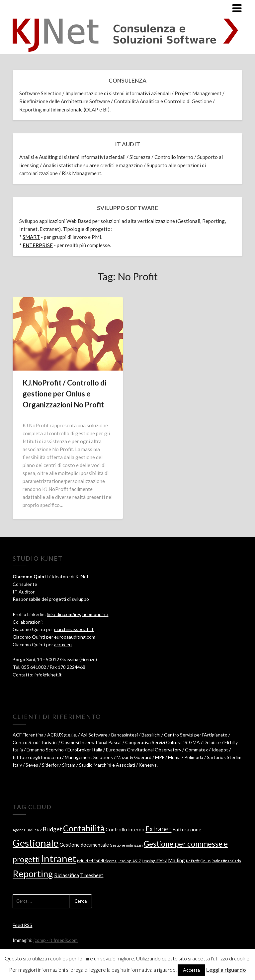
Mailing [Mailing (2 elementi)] (176, 860)
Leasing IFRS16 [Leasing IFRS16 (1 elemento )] (154, 861)
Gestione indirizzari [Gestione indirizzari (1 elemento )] (126, 845)
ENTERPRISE (38, 245)
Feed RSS (22, 925)
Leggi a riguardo (226, 970)
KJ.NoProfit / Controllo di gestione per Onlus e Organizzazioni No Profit (64, 394)
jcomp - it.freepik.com (56, 940)
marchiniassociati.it (74, 629)
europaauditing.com (75, 637)
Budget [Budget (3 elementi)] (52, 829)
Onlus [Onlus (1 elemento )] (206, 861)
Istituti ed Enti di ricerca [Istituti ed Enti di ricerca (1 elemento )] (97, 861)
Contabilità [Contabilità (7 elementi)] (84, 828)
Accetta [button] (191, 970)
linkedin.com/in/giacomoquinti (78, 614)
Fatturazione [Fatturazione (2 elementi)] (187, 829)
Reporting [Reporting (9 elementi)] (33, 874)
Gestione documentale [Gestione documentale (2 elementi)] (84, 845)
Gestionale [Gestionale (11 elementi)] (36, 843)
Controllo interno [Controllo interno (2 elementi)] (125, 829)
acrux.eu (63, 644)
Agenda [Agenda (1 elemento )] (19, 830)
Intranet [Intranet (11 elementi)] (58, 858)
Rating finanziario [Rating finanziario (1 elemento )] (226, 861)
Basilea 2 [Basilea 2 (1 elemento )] (34, 830)
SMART (31, 237)
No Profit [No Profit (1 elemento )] (193, 861)
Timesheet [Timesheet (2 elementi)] (92, 875)
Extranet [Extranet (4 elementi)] (158, 829)
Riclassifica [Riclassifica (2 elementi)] (67, 875)
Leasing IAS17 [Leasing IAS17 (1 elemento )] (129, 861)
